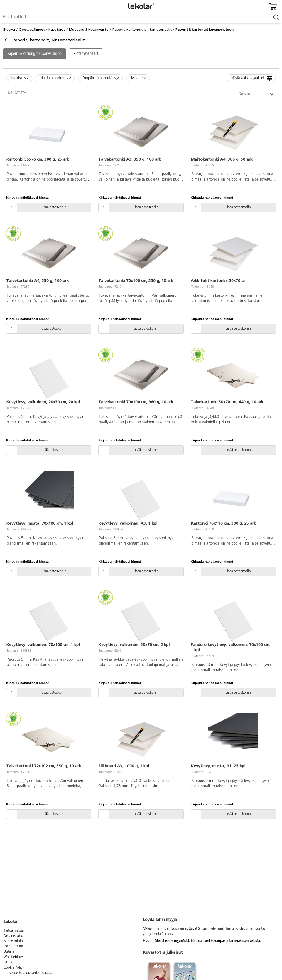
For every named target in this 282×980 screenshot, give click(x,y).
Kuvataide (57, 30)
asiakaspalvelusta (247, 941)
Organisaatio (13, 936)
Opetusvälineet (32, 30)
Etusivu (9, 30)
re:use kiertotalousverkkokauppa (28, 973)
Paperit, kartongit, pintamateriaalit (142, 30)
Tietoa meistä (14, 931)
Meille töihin (13, 941)
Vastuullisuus (13, 947)
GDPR (8, 962)
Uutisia (9, 952)
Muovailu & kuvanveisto (89, 30)
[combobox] (141, 18)
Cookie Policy (14, 968)
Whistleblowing (16, 957)
